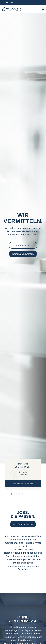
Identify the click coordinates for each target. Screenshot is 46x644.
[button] (43, 9)
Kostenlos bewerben (23, 254)
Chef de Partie (23, 467)
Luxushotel (23, 464)
